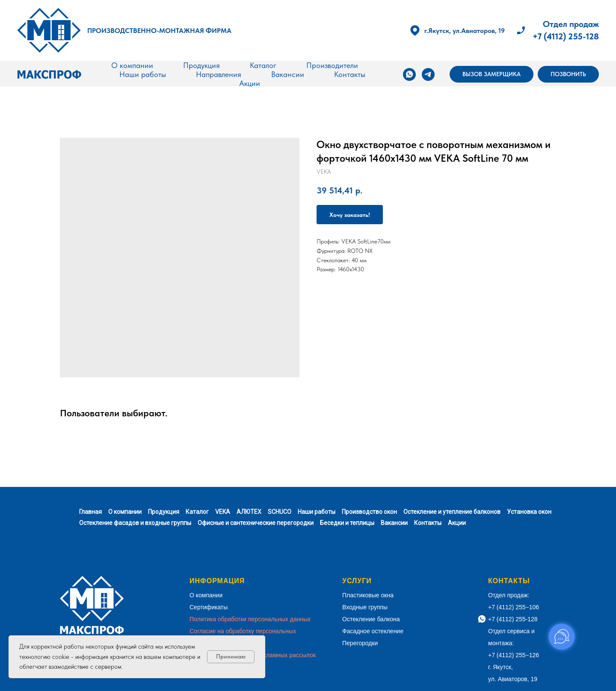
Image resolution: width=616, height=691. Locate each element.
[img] (49, 30)
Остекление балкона (371, 619)
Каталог (263, 65)
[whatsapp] (409, 74)
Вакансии (288, 74)
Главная (90, 512)
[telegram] (428, 74)
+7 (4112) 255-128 (566, 36)
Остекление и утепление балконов (452, 512)
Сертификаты (209, 607)
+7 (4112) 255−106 (514, 607)
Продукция (201, 65)
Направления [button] (219, 74)
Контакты (350, 74)
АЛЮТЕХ (249, 512)
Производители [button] (332, 65)
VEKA (223, 512)
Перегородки (360, 643)
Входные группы (365, 607)
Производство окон (369, 512)
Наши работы (143, 74)
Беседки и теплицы (347, 523)
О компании (132, 65)
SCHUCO (280, 512)
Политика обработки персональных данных (250, 619)
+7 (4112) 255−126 (514, 655)
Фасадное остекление (373, 631)
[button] (492, 74)
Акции (250, 83)
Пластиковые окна (368, 595)
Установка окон (529, 512)
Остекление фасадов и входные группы (135, 523)
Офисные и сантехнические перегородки (256, 523)
